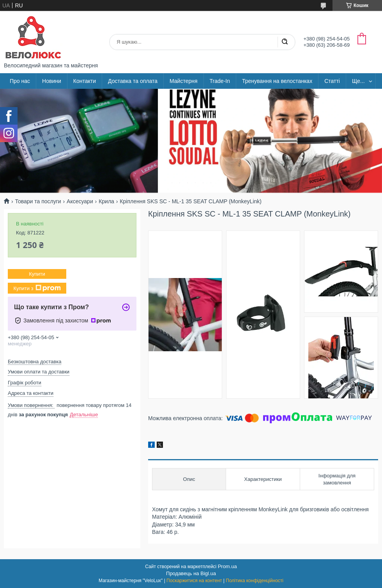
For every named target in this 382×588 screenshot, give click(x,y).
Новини (52, 81)
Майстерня (184, 81)
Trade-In (220, 81)
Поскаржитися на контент (194, 581)
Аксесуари (80, 201)
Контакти (85, 81)
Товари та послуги (38, 201)
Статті (332, 81)
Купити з (37, 288)
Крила (106, 201)
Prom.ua (227, 566)
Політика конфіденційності (255, 581)
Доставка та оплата (133, 81)
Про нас (20, 81)
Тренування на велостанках (277, 81)
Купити (37, 274)
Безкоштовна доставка (34, 362)
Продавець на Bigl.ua (191, 573)
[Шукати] (285, 42)
